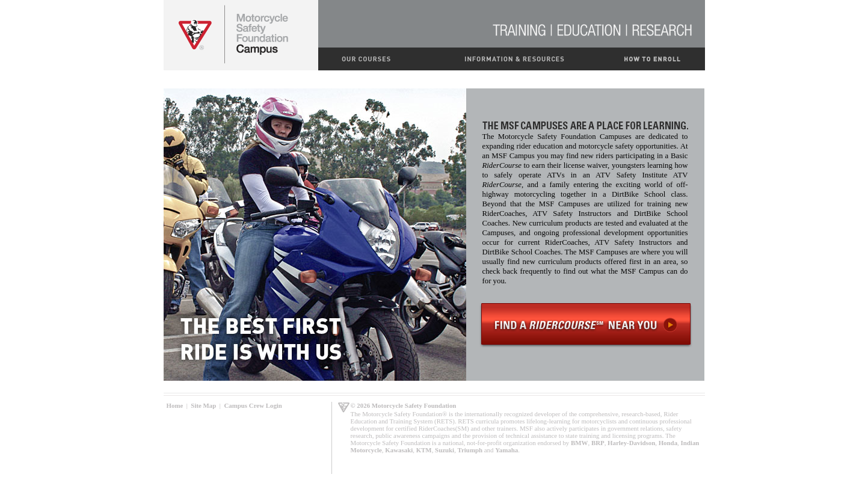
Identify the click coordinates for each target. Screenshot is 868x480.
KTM (424, 450)
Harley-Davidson (631, 443)
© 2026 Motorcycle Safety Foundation (404, 405)
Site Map (203, 405)
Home (175, 405)
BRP (598, 443)
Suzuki (445, 450)
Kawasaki (399, 450)
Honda (668, 443)
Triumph (470, 450)
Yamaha (506, 450)
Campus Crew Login (253, 405)
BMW (579, 443)
